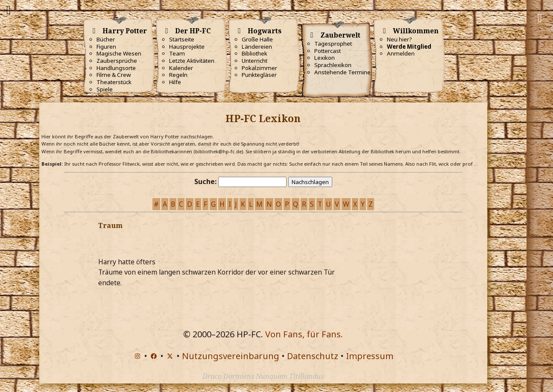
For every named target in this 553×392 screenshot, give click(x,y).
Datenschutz (313, 356)
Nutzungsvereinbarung (231, 356)
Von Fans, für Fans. (304, 334)
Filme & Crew (114, 75)
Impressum (370, 356)
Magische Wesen (119, 53)
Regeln (178, 75)
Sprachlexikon (333, 65)
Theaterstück (114, 82)
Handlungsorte (116, 68)
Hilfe (175, 82)
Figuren (106, 47)
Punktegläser (259, 75)
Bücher (106, 39)
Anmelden (401, 53)
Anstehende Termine (342, 72)
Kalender (181, 68)
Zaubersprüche (117, 61)
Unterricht (255, 61)
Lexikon (325, 58)
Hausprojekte (187, 47)
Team (177, 53)
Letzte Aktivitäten (192, 61)
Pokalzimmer (259, 68)
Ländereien (257, 47)
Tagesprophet (333, 44)
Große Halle (257, 39)
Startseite (182, 39)
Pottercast (328, 51)
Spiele (105, 89)
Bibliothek (255, 53)
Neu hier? (399, 39)
